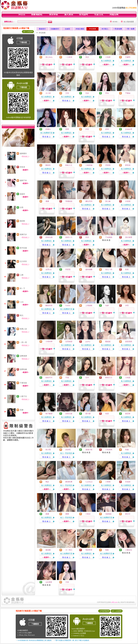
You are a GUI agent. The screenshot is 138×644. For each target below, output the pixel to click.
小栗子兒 (23, 396)
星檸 (67, 129)
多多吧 (68, 450)
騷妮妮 (108, 342)
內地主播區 (80, 29)
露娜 (47, 514)
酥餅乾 (48, 165)
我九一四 (109, 269)
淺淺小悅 (89, 450)
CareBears (89, 482)
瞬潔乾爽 (69, 482)
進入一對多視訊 (66, 453)
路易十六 (69, 237)
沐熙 (127, 305)
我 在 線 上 (66, 101)
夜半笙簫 (23, 248)
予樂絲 (128, 93)
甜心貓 (108, 201)
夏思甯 (128, 414)
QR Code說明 (28, 32)
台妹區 (67, 29)
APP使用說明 (104, 611)
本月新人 (105, 29)
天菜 (67, 582)
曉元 (22, 315)
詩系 (22, 207)
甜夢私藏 (23, 369)
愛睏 (67, 514)
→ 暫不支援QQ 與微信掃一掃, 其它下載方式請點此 (71, 640)
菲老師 (128, 482)
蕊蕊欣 (22, 194)
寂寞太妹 (69, 414)
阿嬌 (127, 450)
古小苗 (48, 93)
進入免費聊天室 (46, 133)
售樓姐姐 (69, 201)
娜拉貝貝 (89, 201)
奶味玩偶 (49, 237)
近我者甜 (69, 342)
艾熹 (67, 93)
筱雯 (107, 414)
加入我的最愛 (129, 22)
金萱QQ (48, 269)
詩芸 (87, 129)
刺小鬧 (48, 450)
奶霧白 (48, 129)
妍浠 (107, 129)
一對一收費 (130, 29)
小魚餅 (108, 57)
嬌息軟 (22, 221)
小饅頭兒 (129, 550)
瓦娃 (87, 93)
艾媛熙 (128, 57)
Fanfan (68, 305)
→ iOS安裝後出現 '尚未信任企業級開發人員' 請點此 (34, 640)
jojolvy (88, 342)
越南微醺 (89, 269)
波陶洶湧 (23, 356)
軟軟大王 (69, 165)
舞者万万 (109, 378)
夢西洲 (128, 165)
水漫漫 (128, 201)
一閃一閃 (23, 342)
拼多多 (22, 167)
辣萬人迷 (23, 329)
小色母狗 (109, 450)
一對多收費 (118, 29)
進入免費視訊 (106, 61)
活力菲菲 (23, 261)
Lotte (22, 302)
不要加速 (23, 383)
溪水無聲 (129, 237)
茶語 (87, 57)
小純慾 (128, 378)
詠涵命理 (129, 129)
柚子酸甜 (49, 414)
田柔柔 (68, 269)
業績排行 (42, 29)
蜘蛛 (107, 550)
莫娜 (22, 410)
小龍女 (88, 514)
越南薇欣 (23, 153)
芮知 (107, 93)
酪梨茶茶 (49, 305)
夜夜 (127, 269)
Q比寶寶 (49, 582)
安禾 (87, 378)
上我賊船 (89, 305)
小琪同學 (49, 342)
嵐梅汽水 (23, 234)
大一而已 (69, 550)
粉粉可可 (49, 378)
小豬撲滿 (89, 165)
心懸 (22, 275)
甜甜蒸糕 (129, 342)
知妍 (107, 305)
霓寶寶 (108, 165)
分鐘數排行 (55, 29)
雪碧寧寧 (89, 550)
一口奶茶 (69, 57)
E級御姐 (108, 514)
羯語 (47, 482)
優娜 (47, 201)
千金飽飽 (109, 237)
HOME (115, 22)
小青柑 (108, 482)
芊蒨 (67, 378)
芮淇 (87, 237)
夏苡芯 (128, 514)
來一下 (22, 288)
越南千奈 (23, 180)
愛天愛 (88, 414)
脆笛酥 (48, 550)
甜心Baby (49, 57)
